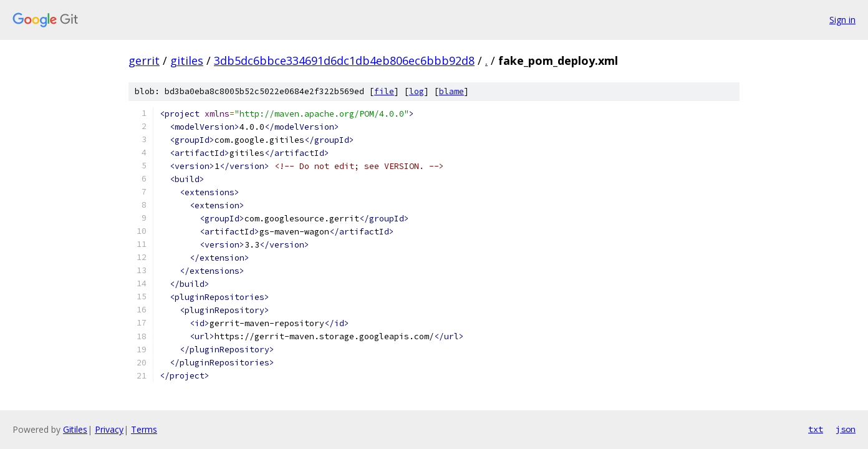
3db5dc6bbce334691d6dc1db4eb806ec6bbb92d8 (344, 60)
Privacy (109, 429)
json (846, 429)
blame (451, 91)
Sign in (842, 20)
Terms (144, 429)
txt (816, 429)
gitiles (187, 60)
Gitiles (75, 429)
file (384, 91)
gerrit (144, 60)
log (417, 91)
